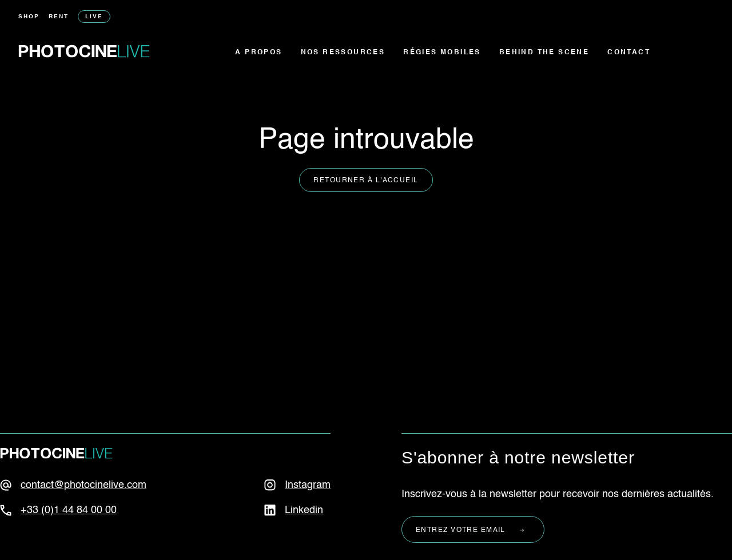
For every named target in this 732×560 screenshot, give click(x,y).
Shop (29, 17)
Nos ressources (343, 53)
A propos (258, 53)
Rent (59, 17)
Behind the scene (544, 53)
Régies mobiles (442, 53)
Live (94, 17)
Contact (629, 53)
